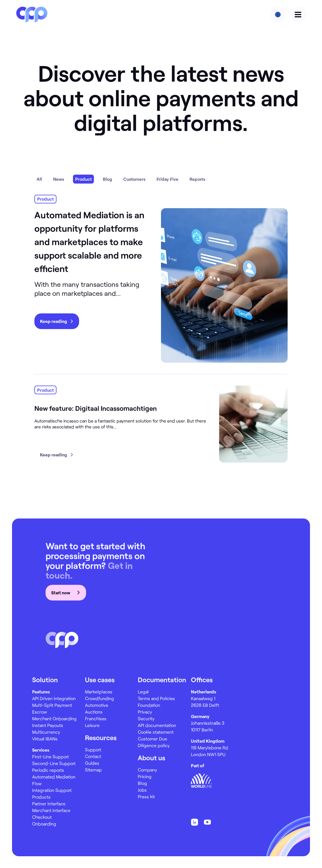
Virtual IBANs (45, 739)
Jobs (142, 790)
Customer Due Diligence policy (154, 742)
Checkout (42, 817)
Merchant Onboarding (54, 718)
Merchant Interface (51, 810)
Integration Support (52, 790)
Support (93, 749)
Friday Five (167, 179)
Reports (197, 179)
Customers (134, 179)
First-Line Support (50, 756)
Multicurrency (46, 732)
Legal (143, 692)
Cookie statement (156, 732)
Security (146, 718)
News (59, 179)
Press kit (146, 797)
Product (83, 179)
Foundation (149, 705)
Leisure (92, 725)
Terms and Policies (156, 698)
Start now (66, 593)
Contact (93, 756)
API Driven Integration (54, 698)
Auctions (94, 712)
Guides (92, 763)
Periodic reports (48, 770)
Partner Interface (49, 804)
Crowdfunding (100, 698)
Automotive (97, 705)
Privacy (145, 712)
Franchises (96, 718)
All (39, 179)
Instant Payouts (48, 725)
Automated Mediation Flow (54, 780)
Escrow (40, 712)
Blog (107, 179)
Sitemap (93, 770)
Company (147, 770)
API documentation (157, 725)
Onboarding (44, 824)
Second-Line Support (54, 763)
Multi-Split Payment (52, 705)
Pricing (145, 776)
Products (41, 797)
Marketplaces (99, 692)
